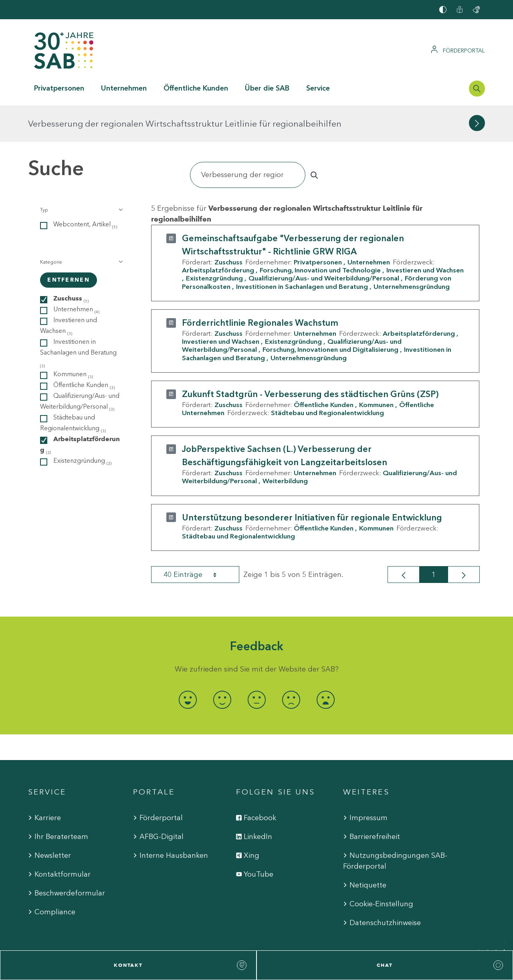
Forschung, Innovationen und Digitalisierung (330, 313)
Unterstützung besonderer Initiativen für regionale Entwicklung (312, 481)
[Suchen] (248, 138)
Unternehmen (369, 226)
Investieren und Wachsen (221, 305)
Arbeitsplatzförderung (218, 234)
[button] (81, 173)
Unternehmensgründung (412, 250)
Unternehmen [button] (124, 88)
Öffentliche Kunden (324, 368)
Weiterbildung (285, 444)
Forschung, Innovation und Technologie (320, 234)
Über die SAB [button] (267, 88)
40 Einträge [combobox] (197, 538)
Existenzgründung (214, 242)
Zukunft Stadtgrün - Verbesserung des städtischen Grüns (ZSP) (310, 358)
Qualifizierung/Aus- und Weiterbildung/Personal (324, 242)
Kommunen (376, 368)
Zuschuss (228, 226)
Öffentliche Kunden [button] (196, 88)
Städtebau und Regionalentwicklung (327, 376)
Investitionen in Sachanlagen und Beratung (302, 250)
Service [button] (318, 88)
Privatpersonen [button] (59, 88)
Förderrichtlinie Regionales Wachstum (260, 286)
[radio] (188, 663)
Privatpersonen (318, 226)
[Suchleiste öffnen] (477, 89)
